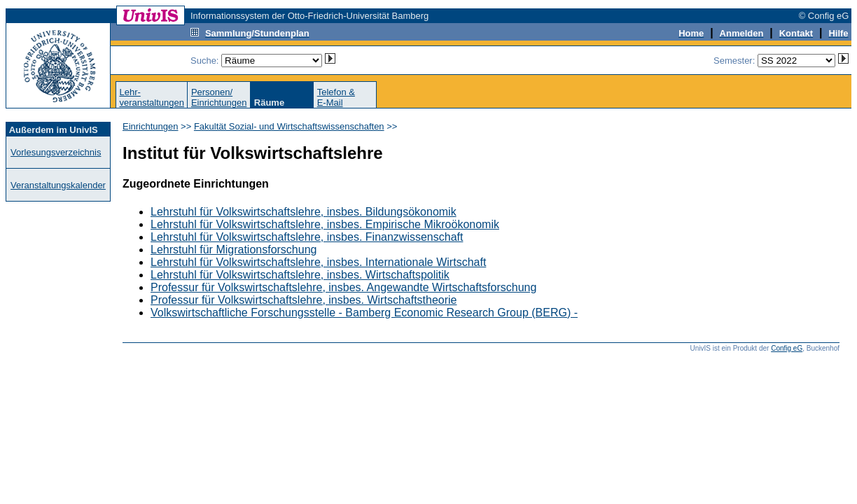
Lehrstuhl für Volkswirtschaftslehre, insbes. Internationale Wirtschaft (318, 262)
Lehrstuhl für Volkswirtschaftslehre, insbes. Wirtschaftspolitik (300, 275)
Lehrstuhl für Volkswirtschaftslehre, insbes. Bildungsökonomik (304, 212)
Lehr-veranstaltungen (152, 97)
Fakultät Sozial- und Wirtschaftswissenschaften (289, 126)
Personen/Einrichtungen (219, 97)
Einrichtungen (151, 126)
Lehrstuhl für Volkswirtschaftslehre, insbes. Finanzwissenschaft (307, 237)
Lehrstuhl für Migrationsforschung (234, 250)
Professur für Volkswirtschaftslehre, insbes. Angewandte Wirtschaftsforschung (343, 287)
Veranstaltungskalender (58, 185)
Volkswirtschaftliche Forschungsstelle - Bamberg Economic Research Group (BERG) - (364, 313)
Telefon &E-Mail (336, 97)
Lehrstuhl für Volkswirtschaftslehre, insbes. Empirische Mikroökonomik (325, 224)
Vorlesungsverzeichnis (56, 152)
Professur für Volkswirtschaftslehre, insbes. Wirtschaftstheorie (304, 300)
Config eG (787, 348)
